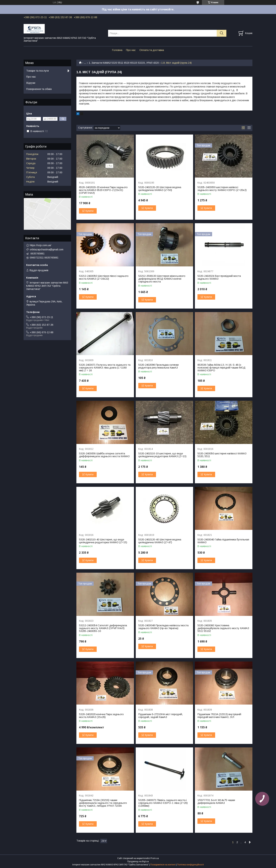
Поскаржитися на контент (163, 865)
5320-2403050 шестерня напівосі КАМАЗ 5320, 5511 (222, 455)
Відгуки (31, 83)
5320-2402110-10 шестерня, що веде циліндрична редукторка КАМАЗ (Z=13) (162, 455)
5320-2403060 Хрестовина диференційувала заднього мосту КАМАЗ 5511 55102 (223, 628)
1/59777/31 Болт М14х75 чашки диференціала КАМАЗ (216, 802)
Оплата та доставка (152, 50)
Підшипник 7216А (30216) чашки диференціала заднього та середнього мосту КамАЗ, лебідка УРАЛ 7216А (103, 803)
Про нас (131, 50)
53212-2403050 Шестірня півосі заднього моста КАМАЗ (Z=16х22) (104, 277)
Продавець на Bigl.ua (138, 861)
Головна (117, 50)
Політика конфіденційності (190, 865)
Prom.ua (155, 858)
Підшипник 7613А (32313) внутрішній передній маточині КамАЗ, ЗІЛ (219, 716)
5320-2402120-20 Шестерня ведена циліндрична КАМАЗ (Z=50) (160, 189)
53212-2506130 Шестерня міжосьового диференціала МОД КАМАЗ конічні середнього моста (162, 279)
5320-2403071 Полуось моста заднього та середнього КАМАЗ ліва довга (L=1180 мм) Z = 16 (105, 368)
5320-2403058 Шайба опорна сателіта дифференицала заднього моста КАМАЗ (104, 455)
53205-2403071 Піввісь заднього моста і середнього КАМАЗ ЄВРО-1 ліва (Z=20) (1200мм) (163, 803)
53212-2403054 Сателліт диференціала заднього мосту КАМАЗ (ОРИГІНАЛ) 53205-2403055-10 (103, 628)
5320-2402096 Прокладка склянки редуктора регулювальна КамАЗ (159, 366)
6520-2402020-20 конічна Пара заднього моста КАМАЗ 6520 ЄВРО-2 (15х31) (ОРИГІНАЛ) (103, 190)
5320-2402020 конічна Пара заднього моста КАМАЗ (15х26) (101, 716)
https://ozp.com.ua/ (40, 245)
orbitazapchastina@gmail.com (47, 249)
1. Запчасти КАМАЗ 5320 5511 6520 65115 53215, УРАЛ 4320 (124, 63)
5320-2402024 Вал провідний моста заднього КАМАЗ (219, 277)
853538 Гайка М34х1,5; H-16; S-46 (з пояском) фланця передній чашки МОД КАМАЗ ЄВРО (221, 368)
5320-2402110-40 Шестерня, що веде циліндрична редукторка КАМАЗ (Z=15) (103, 541)
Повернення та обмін (39, 89)
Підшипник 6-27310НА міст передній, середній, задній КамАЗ (161, 716)
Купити (90, 211)
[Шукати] (222, 33)
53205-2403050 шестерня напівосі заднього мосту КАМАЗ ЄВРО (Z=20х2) (222, 189)
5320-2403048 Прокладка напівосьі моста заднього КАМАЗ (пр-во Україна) (163, 627)
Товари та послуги (37, 71)
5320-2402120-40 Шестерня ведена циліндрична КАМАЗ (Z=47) (160, 541)
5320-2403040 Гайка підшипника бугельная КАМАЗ (223, 541)
